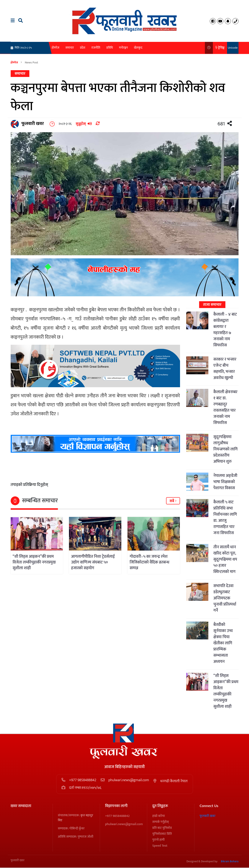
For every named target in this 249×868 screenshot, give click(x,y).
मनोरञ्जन (123, 48)
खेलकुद (138, 48)
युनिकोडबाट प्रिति (162, 834)
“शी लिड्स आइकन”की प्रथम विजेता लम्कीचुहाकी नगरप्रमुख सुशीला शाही (34, 562)
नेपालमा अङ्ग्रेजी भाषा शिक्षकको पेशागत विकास (225, 482)
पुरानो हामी (158, 840)
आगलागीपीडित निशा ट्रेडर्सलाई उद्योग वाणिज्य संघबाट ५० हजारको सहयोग (93, 562)
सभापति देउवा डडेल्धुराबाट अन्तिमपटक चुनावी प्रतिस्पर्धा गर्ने (225, 599)
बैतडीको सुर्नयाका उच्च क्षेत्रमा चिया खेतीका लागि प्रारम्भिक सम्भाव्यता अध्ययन (223, 644)
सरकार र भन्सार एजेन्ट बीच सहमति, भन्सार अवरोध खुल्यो (225, 369)
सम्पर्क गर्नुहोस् (161, 822)
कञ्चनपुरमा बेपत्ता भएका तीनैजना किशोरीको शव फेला (119, 97)
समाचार (70, 48)
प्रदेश (83, 48)
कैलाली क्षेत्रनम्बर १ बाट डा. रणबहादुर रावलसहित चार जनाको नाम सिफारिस (225, 408)
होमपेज (56, 48)
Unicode (233, 48)
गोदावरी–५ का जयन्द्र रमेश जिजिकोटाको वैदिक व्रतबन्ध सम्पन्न (149, 562)
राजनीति (96, 48)
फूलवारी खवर (27, 124)
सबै (173, 501)
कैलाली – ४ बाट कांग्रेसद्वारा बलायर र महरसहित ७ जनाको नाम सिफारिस (225, 330)
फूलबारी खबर (207, 816)
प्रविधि (110, 48)
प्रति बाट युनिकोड (162, 828)
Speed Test (160, 846)
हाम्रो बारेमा (159, 816)
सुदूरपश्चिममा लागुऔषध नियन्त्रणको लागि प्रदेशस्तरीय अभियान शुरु (226, 450)
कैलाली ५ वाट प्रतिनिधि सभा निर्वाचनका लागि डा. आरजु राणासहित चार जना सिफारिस (225, 518)
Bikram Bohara (230, 862)
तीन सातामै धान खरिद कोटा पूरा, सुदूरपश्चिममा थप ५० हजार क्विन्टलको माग (225, 560)
